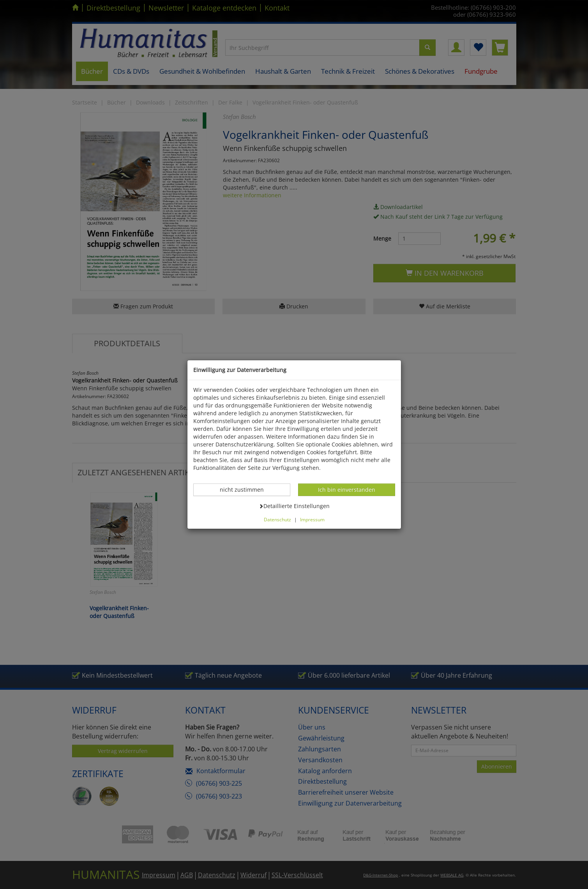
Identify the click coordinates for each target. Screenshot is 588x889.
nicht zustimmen (246, 489)
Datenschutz (277, 519)
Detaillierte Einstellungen (294, 506)
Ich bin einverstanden (346, 489)
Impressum (312, 519)
